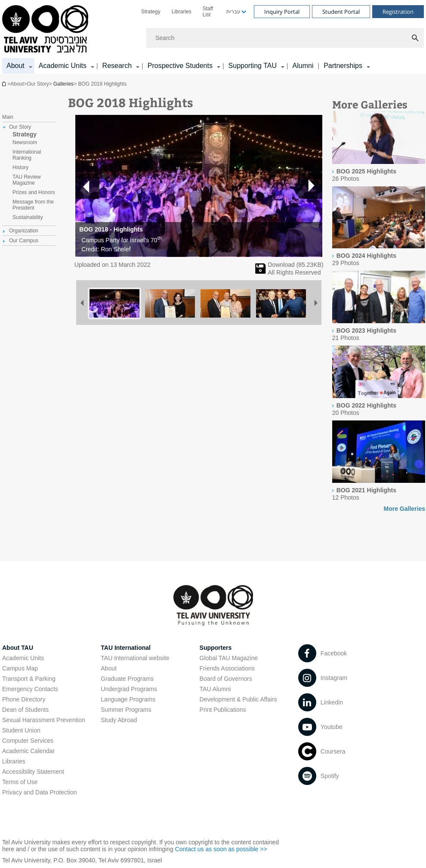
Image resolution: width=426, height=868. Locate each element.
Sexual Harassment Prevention (44, 720)
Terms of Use (20, 782)
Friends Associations (227, 668)
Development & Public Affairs (238, 699)
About (109, 668)
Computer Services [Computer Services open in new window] (28, 741)
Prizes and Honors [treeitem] (34, 192)
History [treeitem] (20, 167)
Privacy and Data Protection (40, 792)
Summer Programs (126, 710)
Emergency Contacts (30, 689)
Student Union (21, 730)
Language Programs (128, 699)
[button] (310, 186)
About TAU (18, 648)
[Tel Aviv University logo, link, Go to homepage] (47, 29)
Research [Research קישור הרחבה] (117, 66)
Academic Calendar (28, 751)
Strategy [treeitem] (25, 134)
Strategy (151, 12)
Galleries (63, 84)
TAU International (126, 648)
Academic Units (23, 658)
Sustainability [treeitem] (28, 217)
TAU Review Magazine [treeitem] (27, 180)
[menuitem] (151, 12)
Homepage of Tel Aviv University (5, 84)
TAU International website (135, 658)
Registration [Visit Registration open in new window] (398, 12)
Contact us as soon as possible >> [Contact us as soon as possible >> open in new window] (221, 849)
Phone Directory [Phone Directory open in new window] (24, 699)
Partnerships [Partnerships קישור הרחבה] (343, 66)
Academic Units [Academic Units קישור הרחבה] (63, 66)
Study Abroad (119, 720)
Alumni (303, 66)
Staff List (208, 12)
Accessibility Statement (33, 772)
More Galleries (405, 509)
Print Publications (223, 710)
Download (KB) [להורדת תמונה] (296, 265)
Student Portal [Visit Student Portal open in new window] (341, 12)
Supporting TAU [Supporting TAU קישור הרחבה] (253, 66)
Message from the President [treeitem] (33, 205)
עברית (233, 12)
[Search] (285, 38)
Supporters (216, 648)
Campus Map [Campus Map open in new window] (20, 668)
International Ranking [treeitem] (27, 155)
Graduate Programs (127, 679)
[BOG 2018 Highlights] (261, 272)
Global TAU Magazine (229, 658)
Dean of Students (25, 710)
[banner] (213, 37)
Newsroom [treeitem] (25, 142)
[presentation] (379, 162)
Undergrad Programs (129, 689)
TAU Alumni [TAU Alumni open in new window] (215, 689)
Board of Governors (226, 679)
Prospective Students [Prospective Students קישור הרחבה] (180, 66)
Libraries (182, 12)
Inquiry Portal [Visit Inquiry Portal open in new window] (282, 12)
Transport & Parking (29, 679)
